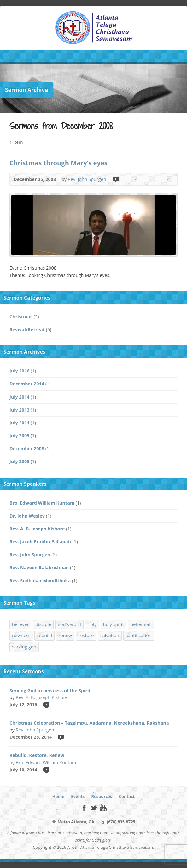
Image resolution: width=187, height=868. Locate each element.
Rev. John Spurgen (87, 179)
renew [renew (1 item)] (65, 635)
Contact (127, 796)
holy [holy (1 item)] (92, 624)
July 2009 (19, 436)
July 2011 (19, 423)
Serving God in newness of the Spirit (50, 690)
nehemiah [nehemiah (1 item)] (141, 624)
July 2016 (19, 371)
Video (116, 179)
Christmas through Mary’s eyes (58, 163)
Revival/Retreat (27, 330)
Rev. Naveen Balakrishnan (39, 567)
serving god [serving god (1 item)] (24, 647)
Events (78, 796)
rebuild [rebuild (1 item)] (44, 635)
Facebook (84, 808)
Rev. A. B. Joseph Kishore (37, 529)
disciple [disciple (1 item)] (43, 624)
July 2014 (19, 397)
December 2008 (27, 448)
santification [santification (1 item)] (139, 635)
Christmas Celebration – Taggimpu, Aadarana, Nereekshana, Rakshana (89, 723)
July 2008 (19, 461)
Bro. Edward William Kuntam (42, 503)
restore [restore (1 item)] (86, 635)
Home (58, 796)
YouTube (103, 808)
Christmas (21, 317)
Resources (102, 796)
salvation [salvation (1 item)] (110, 635)
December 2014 (27, 384)
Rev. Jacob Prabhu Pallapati (40, 542)
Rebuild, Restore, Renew (37, 755)
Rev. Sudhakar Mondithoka (40, 581)
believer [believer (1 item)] (20, 624)
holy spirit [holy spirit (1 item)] (114, 624)
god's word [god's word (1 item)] (69, 624)
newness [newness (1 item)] (21, 635)
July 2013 (19, 410)
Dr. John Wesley (27, 516)
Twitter (93, 808)
